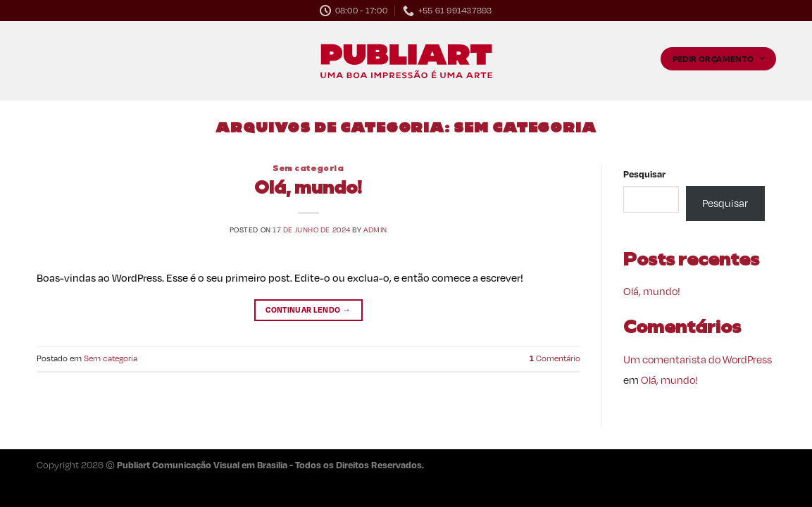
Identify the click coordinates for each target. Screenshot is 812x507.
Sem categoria (308, 169)
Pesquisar (644, 174)
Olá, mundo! (308, 189)
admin (375, 230)
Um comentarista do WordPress (698, 359)
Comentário (555, 358)
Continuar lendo (308, 310)
